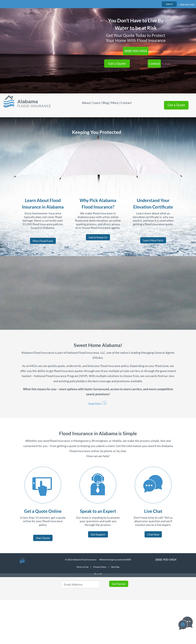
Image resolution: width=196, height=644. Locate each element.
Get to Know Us (98, 237)
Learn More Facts (153, 240)
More (115, 103)
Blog (106, 103)
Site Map (115, 567)
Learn (97, 103)
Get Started (119, 584)
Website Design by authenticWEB (115, 559)
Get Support (98, 534)
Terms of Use (82, 567)
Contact (154, 63)
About (87, 103)
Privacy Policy (100, 567)
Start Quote (43, 538)
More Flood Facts (43, 241)
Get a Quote (117, 63)
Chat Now (153, 534)
